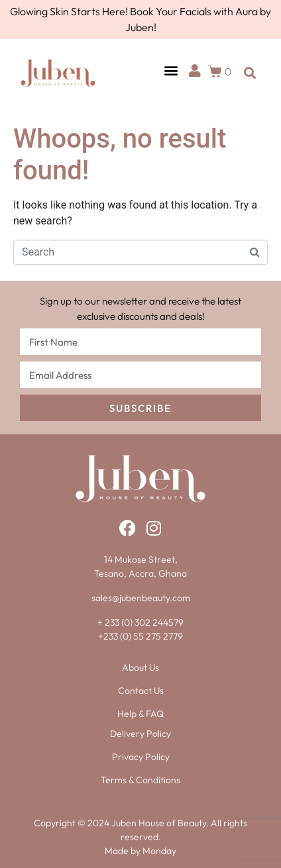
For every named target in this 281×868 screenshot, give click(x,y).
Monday (159, 851)
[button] (171, 70)
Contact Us (141, 691)
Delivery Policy (140, 734)
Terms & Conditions (140, 780)
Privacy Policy (141, 757)
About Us (140, 667)
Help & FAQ (140, 714)
